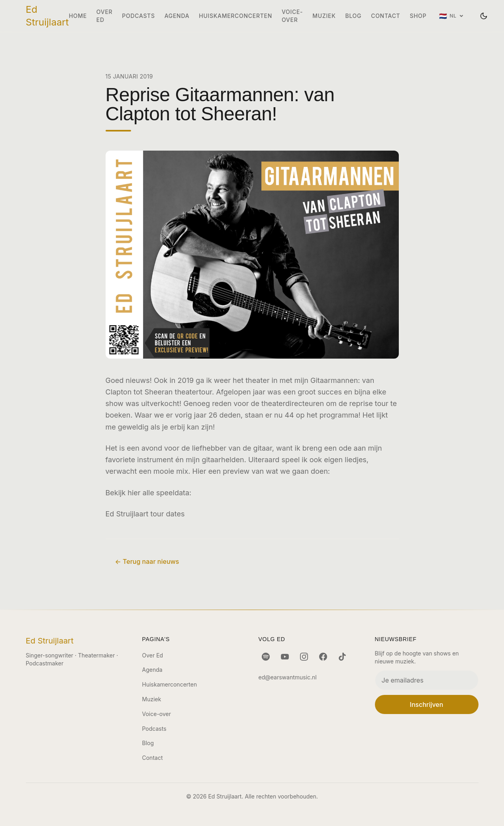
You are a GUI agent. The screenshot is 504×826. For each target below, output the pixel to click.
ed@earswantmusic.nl (288, 677)
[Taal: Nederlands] (451, 16)
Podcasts (138, 16)
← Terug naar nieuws (147, 561)
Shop (418, 16)
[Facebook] (323, 657)
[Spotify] (266, 657)
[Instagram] (304, 657)
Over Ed (104, 16)
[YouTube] (285, 657)
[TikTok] (342, 657)
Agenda (177, 16)
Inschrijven (427, 704)
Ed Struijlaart (47, 16)
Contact (385, 16)
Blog (354, 16)
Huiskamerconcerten (235, 16)
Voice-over (292, 16)
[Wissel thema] (484, 16)
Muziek (324, 16)
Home (78, 16)
